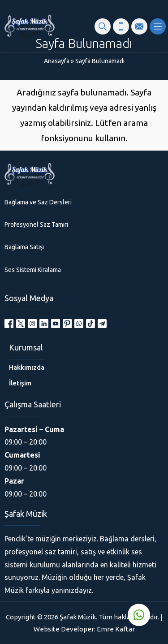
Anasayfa (57, 61)
